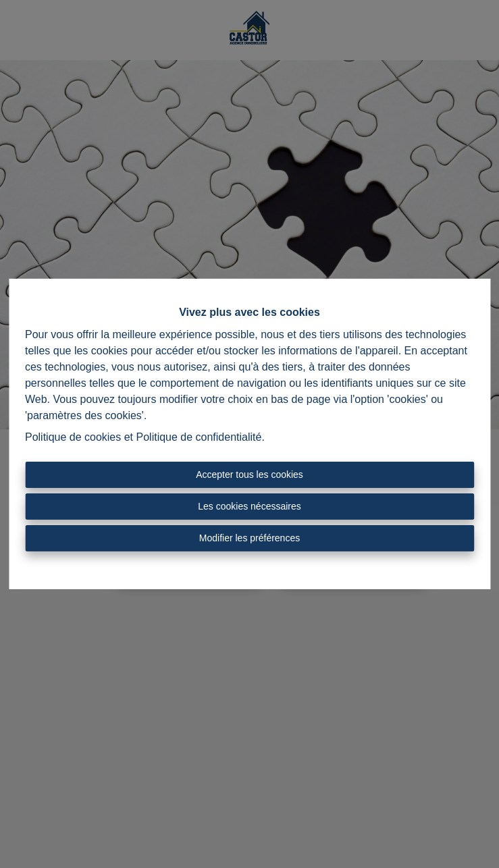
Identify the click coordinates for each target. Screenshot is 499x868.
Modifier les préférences (249, 538)
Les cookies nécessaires (249, 506)
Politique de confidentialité (199, 437)
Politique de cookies (73, 437)
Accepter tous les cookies (249, 474)
